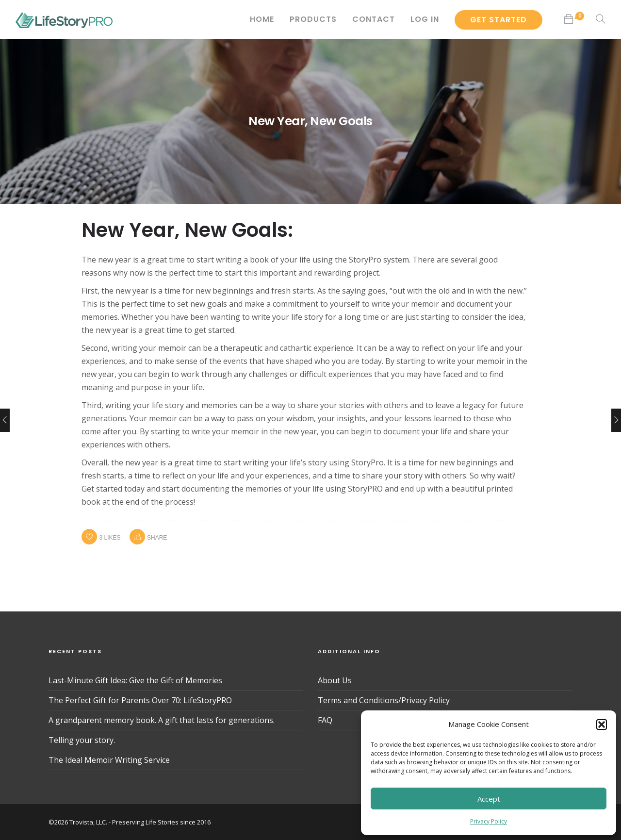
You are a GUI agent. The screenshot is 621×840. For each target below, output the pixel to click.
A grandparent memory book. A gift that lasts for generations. (162, 720)
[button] (602, 725)
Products (313, 19)
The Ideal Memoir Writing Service (109, 760)
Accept (489, 799)
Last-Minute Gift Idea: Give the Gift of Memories (135, 680)
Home (262, 19)
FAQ (325, 720)
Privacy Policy (489, 821)
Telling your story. (82, 740)
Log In (425, 19)
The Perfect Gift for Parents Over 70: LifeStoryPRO (140, 700)
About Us (335, 680)
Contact (374, 19)
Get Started (498, 20)
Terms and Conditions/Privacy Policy (384, 700)
